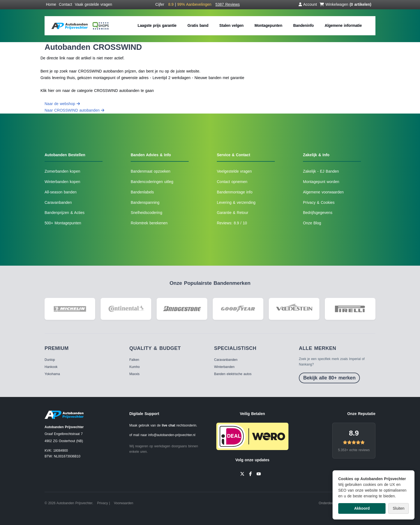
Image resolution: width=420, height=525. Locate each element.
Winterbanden (224, 367)
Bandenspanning (145, 202)
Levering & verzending (236, 202)
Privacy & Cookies (319, 202)
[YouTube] (259, 474)
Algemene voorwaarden (323, 192)
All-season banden (61, 192)
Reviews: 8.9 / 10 (232, 223)
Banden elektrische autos (233, 374)
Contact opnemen (232, 182)
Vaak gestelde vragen (94, 4)
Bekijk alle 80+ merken (329, 378)
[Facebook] (250, 474)
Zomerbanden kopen (62, 171)
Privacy (102, 503)
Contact (65, 4)
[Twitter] (242, 474)
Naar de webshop (62, 104)
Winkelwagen (345, 4)
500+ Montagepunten (63, 223)
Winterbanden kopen (62, 182)
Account (308, 4)
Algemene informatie (343, 25)
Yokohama (52, 374)
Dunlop (50, 360)
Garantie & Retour (233, 213)
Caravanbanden (58, 202)
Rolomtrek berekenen (149, 223)
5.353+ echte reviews (354, 450)
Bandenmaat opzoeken (151, 171)
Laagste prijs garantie (157, 25)
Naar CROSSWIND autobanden (74, 110)
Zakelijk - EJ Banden (321, 171)
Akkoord (362, 508)
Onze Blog (312, 223)
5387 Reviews (228, 4)
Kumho (135, 367)
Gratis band (198, 25)
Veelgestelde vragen (234, 171)
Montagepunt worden (321, 182)
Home (51, 4)
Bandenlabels (142, 192)
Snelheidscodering (146, 213)
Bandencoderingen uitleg (152, 182)
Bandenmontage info (235, 192)
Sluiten (399, 508)
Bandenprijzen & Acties (65, 213)
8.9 (354, 433)
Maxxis (134, 374)
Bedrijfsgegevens (318, 213)
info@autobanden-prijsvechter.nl (172, 435)
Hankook (51, 367)
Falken (134, 360)
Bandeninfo (303, 25)
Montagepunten (269, 25)
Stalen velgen (231, 25)
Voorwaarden (123, 503)
